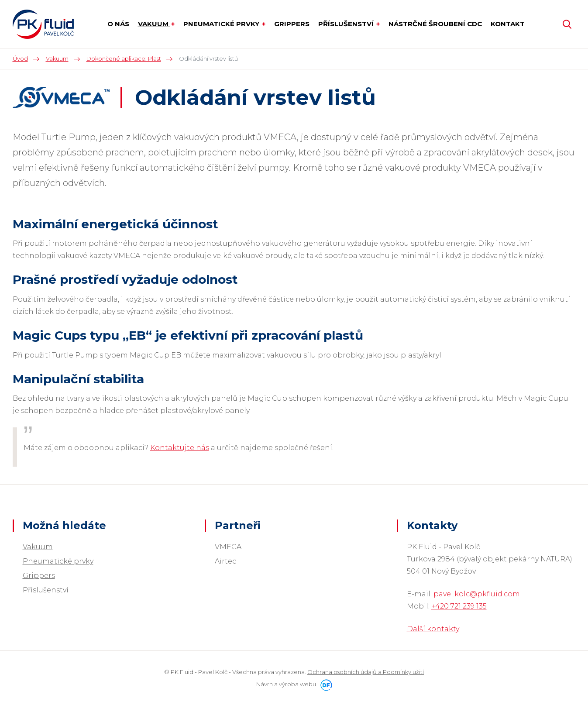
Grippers (39, 576)
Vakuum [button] (154, 24)
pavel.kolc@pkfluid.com (477, 594)
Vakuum (38, 547)
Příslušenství (46, 590)
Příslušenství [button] (347, 24)
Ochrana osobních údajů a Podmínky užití (366, 672)
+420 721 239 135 (459, 606)
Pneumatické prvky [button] (222, 24)
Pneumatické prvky (58, 561)
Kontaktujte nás (180, 448)
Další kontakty (433, 629)
